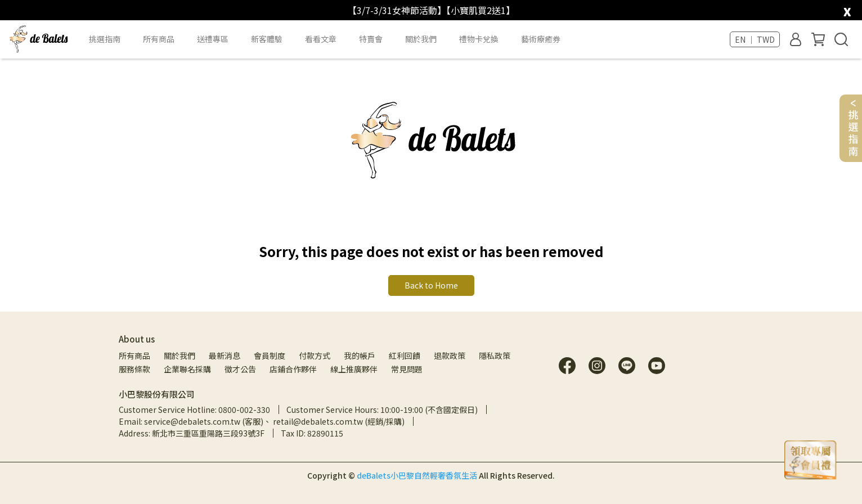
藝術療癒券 (541, 39)
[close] (847, 9)
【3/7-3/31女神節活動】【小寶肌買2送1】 (431, 10)
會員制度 (270, 355)
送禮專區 (213, 39)
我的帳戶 (360, 355)
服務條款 (134, 369)
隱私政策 (495, 355)
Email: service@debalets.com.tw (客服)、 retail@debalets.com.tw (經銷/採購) (262, 421)
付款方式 (315, 355)
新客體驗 (267, 39)
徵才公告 (240, 369)
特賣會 (371, 39)
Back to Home (431, 285)
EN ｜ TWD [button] (755, 39)
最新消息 (225, 355)
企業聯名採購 (187, 369)
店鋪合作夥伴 (293, 369)
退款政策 (450, 355)
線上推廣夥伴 (354, 369)
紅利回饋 (405, 355)
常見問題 (407, 369)
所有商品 (134, 355)
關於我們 (179, 355)
